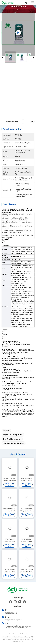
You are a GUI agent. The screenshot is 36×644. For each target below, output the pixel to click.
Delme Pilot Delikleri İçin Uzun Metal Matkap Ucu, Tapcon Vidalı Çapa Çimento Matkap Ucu (27, 571)
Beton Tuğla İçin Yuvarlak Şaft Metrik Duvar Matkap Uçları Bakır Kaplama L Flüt (9, 540)
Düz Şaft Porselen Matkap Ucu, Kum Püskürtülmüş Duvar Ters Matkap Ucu (9, 571)
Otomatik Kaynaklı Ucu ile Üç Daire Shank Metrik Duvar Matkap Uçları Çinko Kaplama (9, 510)
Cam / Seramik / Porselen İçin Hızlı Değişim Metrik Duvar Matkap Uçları (27, 540)
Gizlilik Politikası (14, 634)
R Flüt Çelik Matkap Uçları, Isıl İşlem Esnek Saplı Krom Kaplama (27, 510)
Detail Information (12, 122)
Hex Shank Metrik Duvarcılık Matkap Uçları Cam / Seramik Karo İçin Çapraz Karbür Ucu (27, 479)
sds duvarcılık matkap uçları (13, 443)
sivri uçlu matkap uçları (12, 439)
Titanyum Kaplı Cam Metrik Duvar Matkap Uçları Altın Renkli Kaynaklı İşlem (9, 479)
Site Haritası (23, 634)
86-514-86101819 (11, 613)
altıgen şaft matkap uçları (12, 435)
